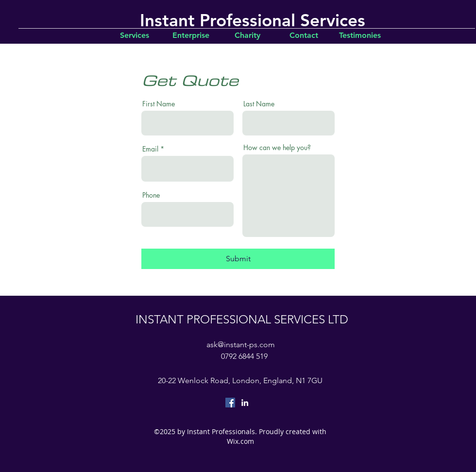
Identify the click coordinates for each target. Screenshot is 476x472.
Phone (151, 195)
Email (150, 149)
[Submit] (238, 259)
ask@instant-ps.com (241, 345)
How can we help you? (277, 148)
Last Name (259, 104)
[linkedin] (245, 403)
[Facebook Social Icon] (230, 403)
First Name (159, 104)
